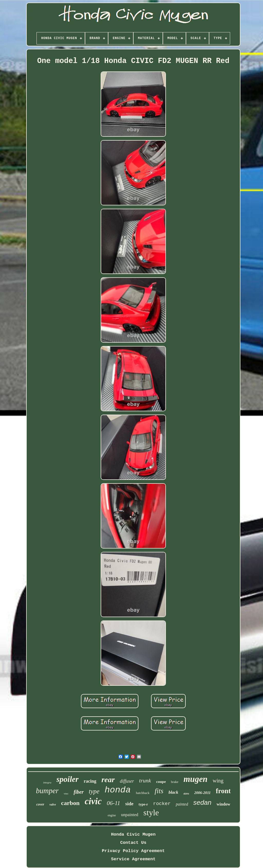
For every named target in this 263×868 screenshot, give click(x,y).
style (151, 812)
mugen (195, 779)
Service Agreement (133, 859)
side (129, 804)
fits (159, 791)
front (223, 791)
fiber (79, 792)
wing (218, 781)
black (173, 792)
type (94, 791)
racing (90, 781)
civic (93, 801)
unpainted (130, 815)
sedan (202, 802)
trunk (145, 780)
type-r (143, 804)
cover (40, 804)
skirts (186, 794)
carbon (70, 803)
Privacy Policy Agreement (133, 851)
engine (112, 815)
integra (47, 782)
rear (108, 779)
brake (175, 782)
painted (182, 804)
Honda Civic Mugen (133, 834)
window (223, 804)
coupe (161, 782)
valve (53, 805)
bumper (47, 791)
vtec (66, 793)
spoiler (68, 779)
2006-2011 (202, 793)
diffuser (127, 781)
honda (118, 790)
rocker (162, 804)
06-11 (114, 803)
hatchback (143, 793)
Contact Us (133, 843)
